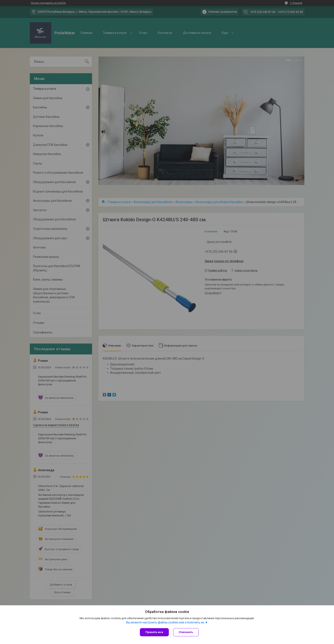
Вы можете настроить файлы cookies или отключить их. (165, 622)
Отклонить (186, 632)
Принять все (154, 632)
